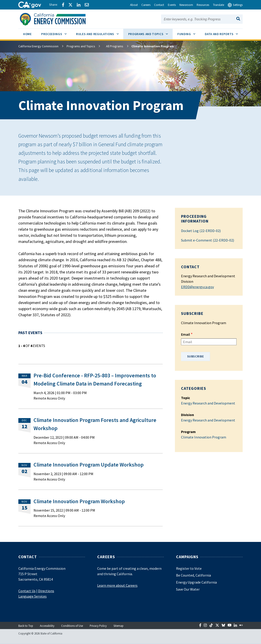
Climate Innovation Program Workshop (79, 501)
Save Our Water (188, 589)
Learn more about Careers (117, 585)
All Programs (112, 46)
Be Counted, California (193, 575)
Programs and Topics (81, 46)
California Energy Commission (38, 46)
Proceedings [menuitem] (56, 32)
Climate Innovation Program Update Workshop (89, 465)
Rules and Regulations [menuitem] (100, 32)
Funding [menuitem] (189, 32)
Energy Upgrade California (196, 582)
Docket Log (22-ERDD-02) (201, 231)
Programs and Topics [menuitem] (150, 32)
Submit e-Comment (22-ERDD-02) (208, 240)
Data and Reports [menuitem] (224, 32)
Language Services (33, 596)
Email (185, 334)
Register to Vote (189, 568)
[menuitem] (27, 35)
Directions (46, 591)
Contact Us (27, 591)
